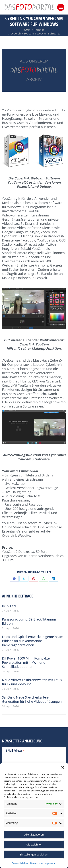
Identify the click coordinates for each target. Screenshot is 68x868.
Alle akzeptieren (34, 835)
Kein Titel (9, 606)
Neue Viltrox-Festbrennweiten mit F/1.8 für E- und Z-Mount (32, 682)
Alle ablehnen (34, 845)
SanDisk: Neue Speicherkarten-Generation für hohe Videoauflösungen (32, 699)
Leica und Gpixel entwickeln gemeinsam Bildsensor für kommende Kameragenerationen (33, 641)
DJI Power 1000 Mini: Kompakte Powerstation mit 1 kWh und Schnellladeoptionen (26, 663)
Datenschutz (37, 863)
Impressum (51, 863)
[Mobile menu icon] (61, 7)
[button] (63, 767)
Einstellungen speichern (34, 854)
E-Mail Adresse (15, 750)
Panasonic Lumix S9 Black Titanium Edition (29, 621)
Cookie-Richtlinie (20, 863)
